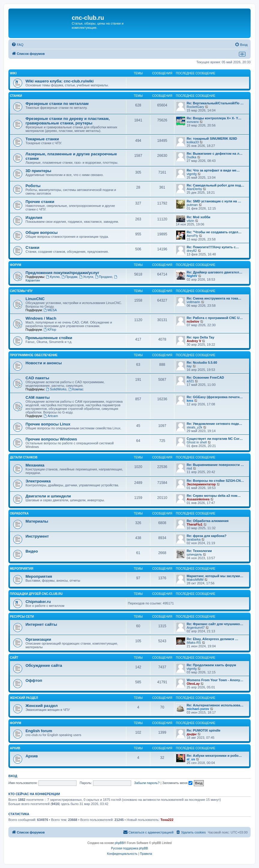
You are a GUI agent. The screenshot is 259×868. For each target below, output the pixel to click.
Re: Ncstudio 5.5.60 (202, 362)
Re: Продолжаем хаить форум (211, 665)
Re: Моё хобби (199, 217)
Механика (35, 465)
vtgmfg (192, 174)
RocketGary (195, 107)
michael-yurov (198, 709)
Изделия (34, 218)
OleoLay (193, 684)
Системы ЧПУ (21, 291)
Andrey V (194, 341)
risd (189, 468)
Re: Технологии (199, 551)
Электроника (38, 481)
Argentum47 (196, 628)
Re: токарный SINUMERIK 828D (212, 139)
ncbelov (193, 321)
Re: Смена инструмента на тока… (214, 298)
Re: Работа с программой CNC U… (215, 318)
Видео (32, 551)
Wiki (13, 73)
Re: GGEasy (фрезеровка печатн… (215, 397)
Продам (69, 277)
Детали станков (24, 457)
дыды (192, 734)
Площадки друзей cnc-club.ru (36, 594)
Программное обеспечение (34, 355)
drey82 (192, 251)
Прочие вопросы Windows (51, 439)
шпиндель (194, 554)
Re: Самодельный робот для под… (215, 185)
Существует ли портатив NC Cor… (215, 439)
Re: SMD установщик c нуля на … (214, 201)
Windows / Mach (41, 318)
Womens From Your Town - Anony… (215, 680)
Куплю (53, 277)
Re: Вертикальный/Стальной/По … (215, 103)
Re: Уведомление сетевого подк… (214, 424)
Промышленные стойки (49, 338)
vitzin (190, 221)
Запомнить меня (177, 783)
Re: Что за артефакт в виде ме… (213, 170)
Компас (76, 389)
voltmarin (193, 302)
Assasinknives (198, 499)
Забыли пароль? (147, 783)
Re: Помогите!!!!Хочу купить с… (213, 247)
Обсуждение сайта (44, 665)
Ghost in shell (197, 442)
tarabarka (194, 539)
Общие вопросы (42, 233)
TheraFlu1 (195, 524)
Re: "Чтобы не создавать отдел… (214, 232)
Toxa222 (167, 820)
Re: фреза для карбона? (207, 536)
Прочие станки (40, 202)
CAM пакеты (38, 397)
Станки (16, 96)
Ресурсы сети (22, 617)
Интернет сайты (41, 624)
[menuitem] (17, 45)
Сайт (14, 658)
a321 (190, 381)
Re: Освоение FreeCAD (205, 377)
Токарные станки (42, 139)
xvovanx (193, 122)
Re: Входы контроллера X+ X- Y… (214, 118)
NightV (192, 276)
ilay (189, 366)
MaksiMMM (195, 580)
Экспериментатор (201, 484)
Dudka (191, 157)
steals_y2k (194, 427)
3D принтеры (38, 171)
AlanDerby (194, 189)
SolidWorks (56, 389)
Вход (13, 776)
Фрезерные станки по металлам (57, 104)
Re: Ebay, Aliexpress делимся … (212, 639)
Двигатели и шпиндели (48, 496)
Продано (104, 277)
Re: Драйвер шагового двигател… (214, 272)
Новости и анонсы (44, 363)
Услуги (86, 277)
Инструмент (37, 536)
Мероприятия (22, 569)
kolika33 (193, 142)
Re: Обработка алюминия (208, 521)
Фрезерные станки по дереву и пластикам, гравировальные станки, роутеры (68, 121)
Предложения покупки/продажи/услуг (62, 273)
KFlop (50, 330)
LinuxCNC (35, 299)
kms (190, 401)
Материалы (37, 521)
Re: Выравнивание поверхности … (215, 465)
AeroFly (192, 236)
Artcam (51, 416)
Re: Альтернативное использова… (215, 705)
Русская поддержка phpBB (129, 848)
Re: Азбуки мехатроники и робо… (214, 756)
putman (192, 205)
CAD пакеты (37, 378)
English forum (39, 731)
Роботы (33, 186)
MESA (50, 310)
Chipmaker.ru (38, 602)
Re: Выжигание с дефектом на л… (215, 154)
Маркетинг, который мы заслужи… (215, 576)
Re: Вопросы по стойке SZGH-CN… (215, 481)
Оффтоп (34, 680)
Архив (15, 748)
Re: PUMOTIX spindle (203, 730)
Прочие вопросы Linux (48, 424)
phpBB (119, 843)
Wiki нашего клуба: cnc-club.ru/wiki (60, 81)
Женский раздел (24, 698)
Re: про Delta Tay (200, 337)
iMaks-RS (194, 643)
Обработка (19, 513)
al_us (191, 759)
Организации (38, 639)
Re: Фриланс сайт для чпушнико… (215, 624)
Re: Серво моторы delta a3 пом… (214, 496)
